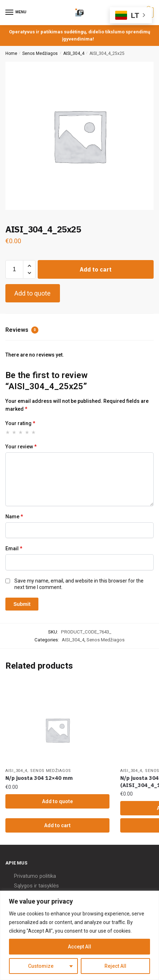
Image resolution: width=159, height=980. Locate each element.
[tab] (79, 331)
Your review (21, 447)
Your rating (20, 423)
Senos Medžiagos (40, 53)
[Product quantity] (14, 269)
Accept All (79, 947)
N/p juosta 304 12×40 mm (39, 778)
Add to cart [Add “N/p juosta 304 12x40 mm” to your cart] (57, 825)
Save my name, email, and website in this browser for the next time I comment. (79, 584)
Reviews (22, 330)
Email (14, 548)
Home (11, 53)
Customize (41, 966)
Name (14, 517)
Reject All (115, 966)
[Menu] (16, 13)
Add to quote (32, 293)
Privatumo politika (35, 876)
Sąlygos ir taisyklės (36, 886)
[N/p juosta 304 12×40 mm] (57, 730)
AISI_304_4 (74, 53)
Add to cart (96, 269)
